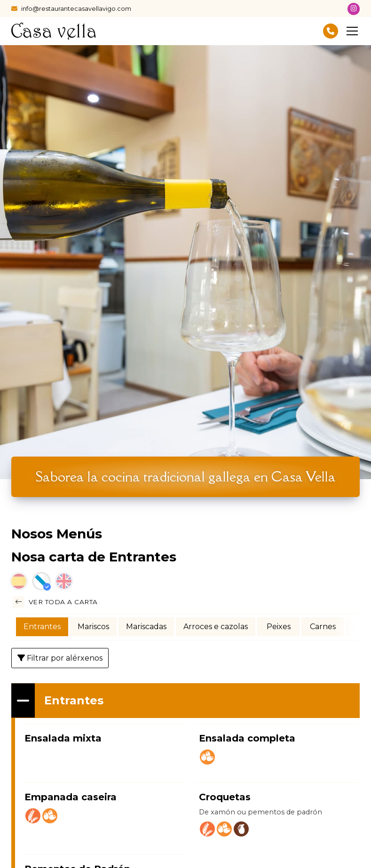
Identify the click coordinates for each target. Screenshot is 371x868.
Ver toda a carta (55, 602)
